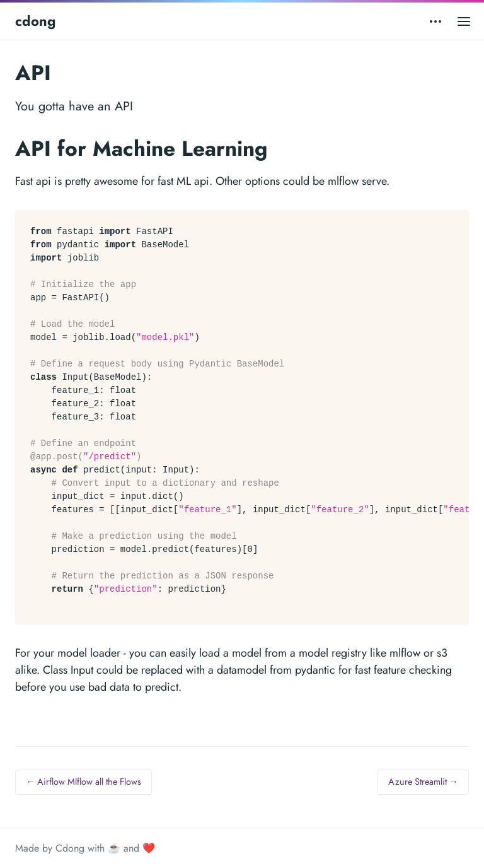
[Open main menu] (464, 21)
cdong (35, 21)
